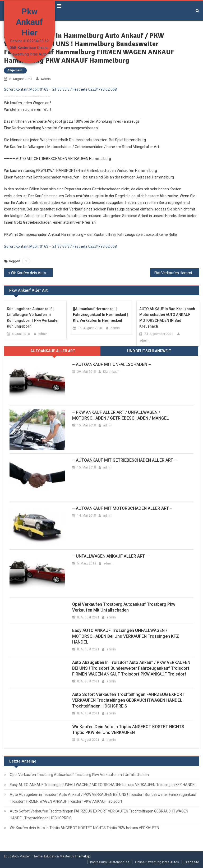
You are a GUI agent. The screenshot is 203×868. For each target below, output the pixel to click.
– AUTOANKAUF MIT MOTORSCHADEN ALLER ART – (122, 508)
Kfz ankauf (111, 372)
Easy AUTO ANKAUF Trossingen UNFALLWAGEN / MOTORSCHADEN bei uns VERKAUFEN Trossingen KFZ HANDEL (126, 636)
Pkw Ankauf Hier (29, 22)
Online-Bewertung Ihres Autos (157, 862)
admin (46, 79)
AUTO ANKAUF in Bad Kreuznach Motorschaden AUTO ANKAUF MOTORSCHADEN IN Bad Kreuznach (167, 318)
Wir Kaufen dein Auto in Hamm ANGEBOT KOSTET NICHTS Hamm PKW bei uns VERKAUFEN (32, 273)
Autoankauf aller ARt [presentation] (53, 351)
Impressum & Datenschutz (110, 862)
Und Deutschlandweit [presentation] (149, 351)
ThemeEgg (83, 856)
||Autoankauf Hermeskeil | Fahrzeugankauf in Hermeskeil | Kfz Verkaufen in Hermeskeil (100, 315)
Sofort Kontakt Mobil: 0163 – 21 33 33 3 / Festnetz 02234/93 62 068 (60, 89)
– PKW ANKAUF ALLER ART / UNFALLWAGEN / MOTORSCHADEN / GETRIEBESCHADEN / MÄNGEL (121, 415)
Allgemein (15, 70)
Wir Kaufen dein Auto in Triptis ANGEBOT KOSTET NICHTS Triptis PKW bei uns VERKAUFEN (128, 730)
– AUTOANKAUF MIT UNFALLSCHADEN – (112, 364)
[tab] (53, 351)
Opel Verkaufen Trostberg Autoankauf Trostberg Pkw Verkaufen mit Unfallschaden (124, 607)
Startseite (192, 862)
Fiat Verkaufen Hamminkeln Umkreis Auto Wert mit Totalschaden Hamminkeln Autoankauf (177, 273)
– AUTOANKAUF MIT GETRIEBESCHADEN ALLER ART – (124, 460)
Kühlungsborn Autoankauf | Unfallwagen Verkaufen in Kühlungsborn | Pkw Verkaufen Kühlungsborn (33, 318)
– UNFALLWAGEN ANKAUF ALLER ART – (110, 556)
